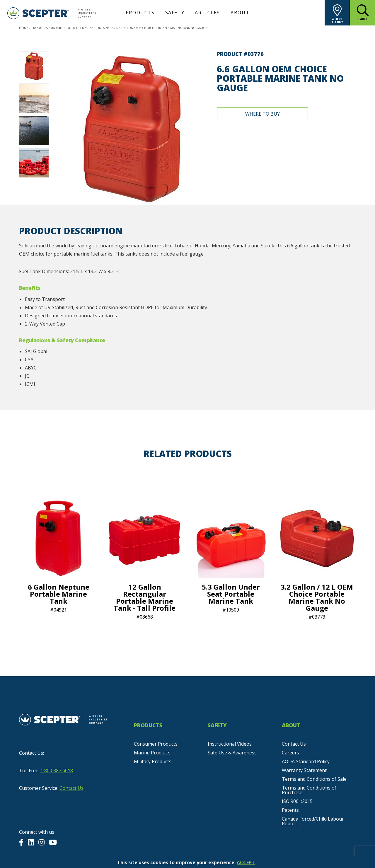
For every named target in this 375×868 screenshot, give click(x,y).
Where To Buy (262, 114)
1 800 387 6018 (57, 771)
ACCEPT (246, 862)
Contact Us (71, 788)
